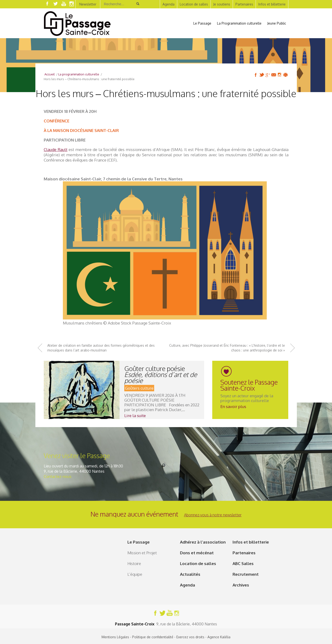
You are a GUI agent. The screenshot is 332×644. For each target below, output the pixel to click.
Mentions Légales (115, 637)
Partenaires (244, 4)
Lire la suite (135, 416)
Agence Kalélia (219, 637)
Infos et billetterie (272, 4)
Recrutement (246, 574)
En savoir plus (233, 406)
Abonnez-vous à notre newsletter (213, 515)
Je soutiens (222, 4)
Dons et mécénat (197, 553)
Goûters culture (139, 388)
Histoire (134, 563)
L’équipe (135, 574)
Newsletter (88, 4)
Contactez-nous (58, 476)
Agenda (169, 4)
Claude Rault (56, 149)
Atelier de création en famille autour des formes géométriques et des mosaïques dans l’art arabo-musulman (101, 348)
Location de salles (194, 4)
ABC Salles (243, 563)
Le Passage (202, 23)
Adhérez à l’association (203, 542)
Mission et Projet (142, 553)
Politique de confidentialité (153, 637)
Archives (241, 585)
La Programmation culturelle (239, 23)
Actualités (190, 574)
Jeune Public (277, 23)
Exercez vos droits (190, 637)
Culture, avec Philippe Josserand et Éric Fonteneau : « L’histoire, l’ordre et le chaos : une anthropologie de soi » (227, 348)
